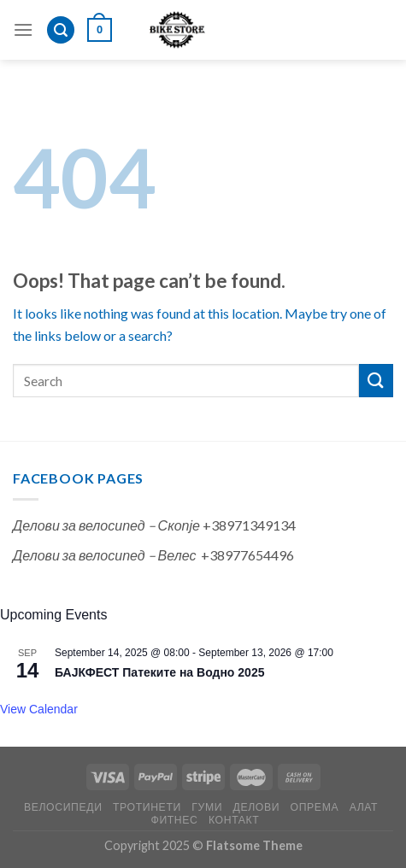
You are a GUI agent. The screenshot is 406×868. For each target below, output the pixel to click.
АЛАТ (364, 807)
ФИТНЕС (174, 820)
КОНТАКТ (234, 820)
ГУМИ (207, 807)
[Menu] (23, 29)
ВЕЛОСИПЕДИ (63, 807)
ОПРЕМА (315, 807)
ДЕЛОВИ (257, 807)
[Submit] (376, 381)
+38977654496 (247, 555)
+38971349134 (249, 525)
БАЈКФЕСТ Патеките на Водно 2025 (159, 672)
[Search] (61, 30)
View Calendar (39, 709)
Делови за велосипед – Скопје (106, 525)
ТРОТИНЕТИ (147, 807)
